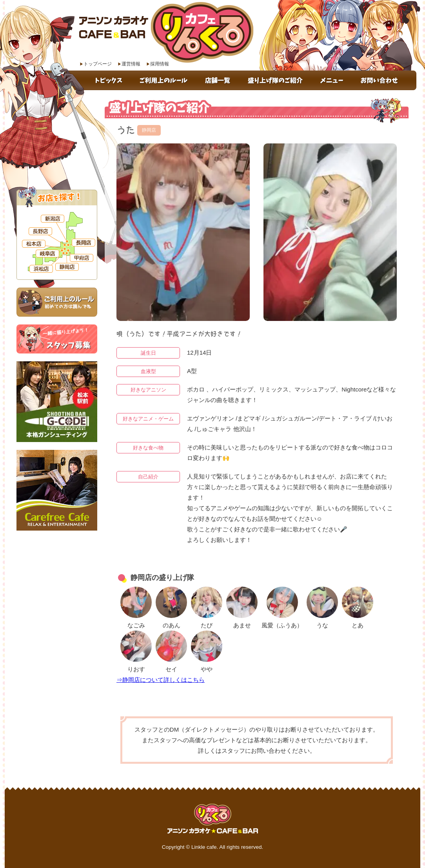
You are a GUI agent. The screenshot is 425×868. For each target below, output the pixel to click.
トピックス (110, 80)
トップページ (98, 64)
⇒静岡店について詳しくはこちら (161, 680)
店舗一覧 (219, 80)
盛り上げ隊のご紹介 (276, 80)
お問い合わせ (384, 80)
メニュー (332, 80)
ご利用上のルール (165, 80)
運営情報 (131, 64)
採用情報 (160, 64)
